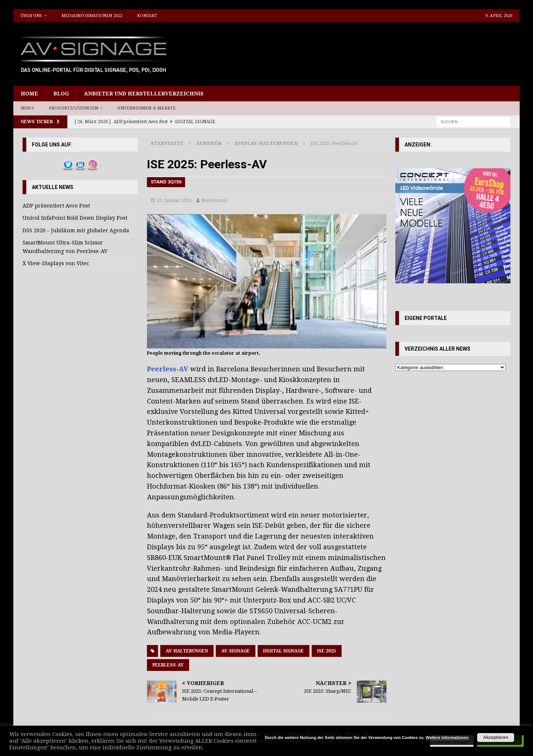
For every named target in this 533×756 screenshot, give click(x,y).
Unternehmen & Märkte (146, 108)
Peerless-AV (168, 369)
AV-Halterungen (187, 651)
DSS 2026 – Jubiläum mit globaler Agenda (76, 230)
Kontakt (147, 16)
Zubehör (209, 143)
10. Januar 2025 (174, 200)
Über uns (31, 16)
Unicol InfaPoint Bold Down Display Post (75, 218)
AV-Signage (236, 651)
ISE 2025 (327, 651)
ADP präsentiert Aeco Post (56, 206)
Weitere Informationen (447, 738)
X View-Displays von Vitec (56, 263)
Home (29, 94)
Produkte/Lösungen (73, 108)
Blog (61, 94)
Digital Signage (284, 651)
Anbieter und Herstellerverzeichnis (144, 94)
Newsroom (214, 200)
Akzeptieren (496, 738)
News (27, 108)
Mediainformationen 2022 (92, 16)
